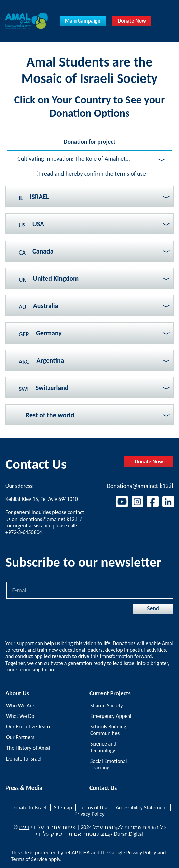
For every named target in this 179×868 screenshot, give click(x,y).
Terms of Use (94, 807)
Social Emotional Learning (108, 764)
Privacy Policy (89, 814)
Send (153, 608)
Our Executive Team (28, 727)
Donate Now (132, 21)
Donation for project (89, 142)
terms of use (130, 174)
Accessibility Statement (141, 807)
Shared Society (106, 705)
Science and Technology (103, 747)
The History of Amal (28, 748)
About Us (17, 693)
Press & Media (24, 788)
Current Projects (110, 693)
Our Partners (20, 737)
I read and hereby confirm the (92, 174)
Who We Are (20, 705)
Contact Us (103, 788)
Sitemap (63, 807)
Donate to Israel (24, 759)
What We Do (20, 716)
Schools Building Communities (108, 730)
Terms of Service (29, 859)
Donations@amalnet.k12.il (140, 486)
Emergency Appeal (111, 716)
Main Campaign (83, 21)
